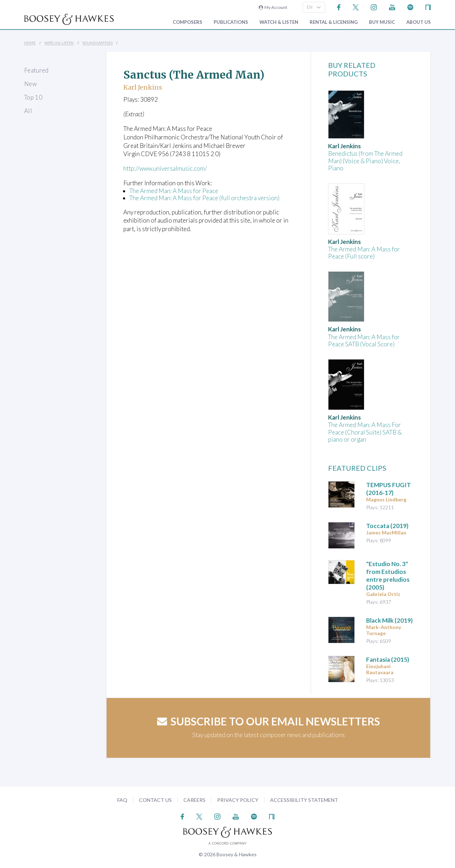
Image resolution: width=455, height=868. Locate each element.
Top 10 (33, 97)
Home (30, 43)
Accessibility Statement (304, 800)
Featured (36, 70)
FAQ (122, 800)
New (31, 84)
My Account (273, 7)
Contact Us (155, 800)
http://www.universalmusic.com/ (166, 168)
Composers (188, 22)
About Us (419, 22)
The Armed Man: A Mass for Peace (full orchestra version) (204, 198)
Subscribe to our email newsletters (269, 721)
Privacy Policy (238, 800)
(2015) (388, 659)
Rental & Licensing (334, 22)
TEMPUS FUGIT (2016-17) (389, 489)
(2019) (387, 526)
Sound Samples (98, 43)
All (28, 111)
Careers (194, 800)
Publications (231, 22)
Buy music (382, 22)
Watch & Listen (279, 22)
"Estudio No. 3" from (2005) (388, 576)
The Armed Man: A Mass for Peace (174, 191)
